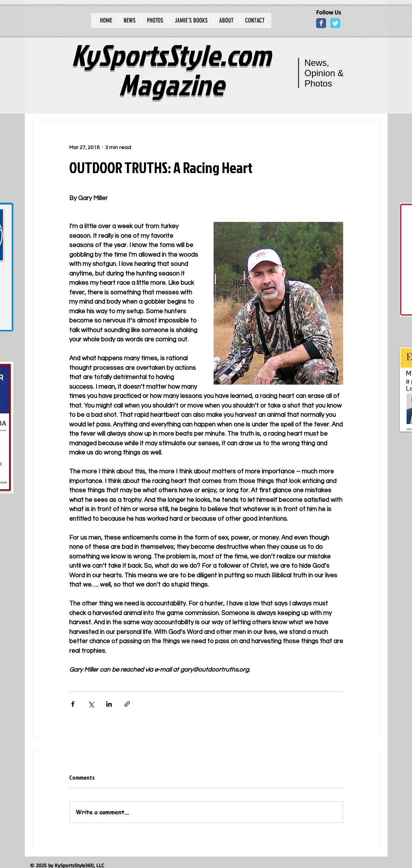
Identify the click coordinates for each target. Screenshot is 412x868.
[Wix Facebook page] (321, 23)
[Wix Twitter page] (335, 23)
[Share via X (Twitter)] (91, 704)
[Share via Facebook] (73, 704)
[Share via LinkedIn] (109, 704)
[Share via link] (127, 704)
